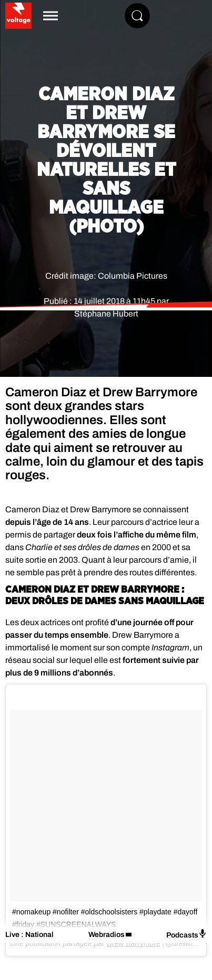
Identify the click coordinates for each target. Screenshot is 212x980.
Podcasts (186, 934)
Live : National (29, 935)
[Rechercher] (137, 16)
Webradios (107, 935)
